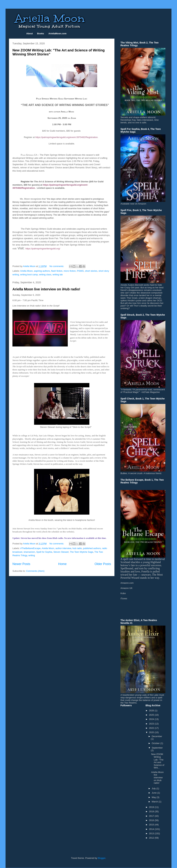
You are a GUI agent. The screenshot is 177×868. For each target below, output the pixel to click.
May (154, 797)
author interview (63, 548)
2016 (152, 820)
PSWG (80, 271)
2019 (152, 807)
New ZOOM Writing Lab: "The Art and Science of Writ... (158, 761)
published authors (92, 548)
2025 (152, 715)
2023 (152, 724)
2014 (152, 829)
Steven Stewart (61, 552)
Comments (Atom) (35, 571)
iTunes (124, 598)
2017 (152, 816)
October (156, 743)
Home (62, 564)
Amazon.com (127, 583)
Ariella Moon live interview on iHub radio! (46, 289)
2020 (152, 732)
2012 (152, 838)
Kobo (123, 593)
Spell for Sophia (44, 552)
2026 (152, 711)
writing (32, 555)
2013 (152, 833)
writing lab (58, 275)
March (155, 802)
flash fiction (57, 271)
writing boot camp (29, 275)
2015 (152, 825)
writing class (45, 275)
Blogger (102, 858)
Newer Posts (21, 564)
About (30, 34)
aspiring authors (42, 271)
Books (41, 34)
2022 (152, 728)
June (155, 793)
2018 (152, 811)
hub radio (77, 548)
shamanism (29, 552)
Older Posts (103, 564)
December (157, 736)
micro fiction (70, 271)
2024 (152, 719)
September (157, 748)
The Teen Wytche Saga (81, 552)
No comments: (57, 266)
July (154, 788)
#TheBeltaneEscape (31, 548)
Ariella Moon (26, 271)
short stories (91, 271)
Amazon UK (126, 588)
